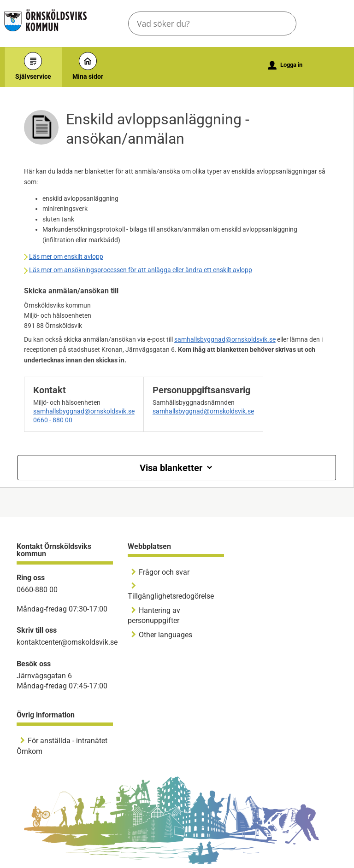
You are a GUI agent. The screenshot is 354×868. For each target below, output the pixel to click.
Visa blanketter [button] (177, 468)
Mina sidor (88, 66)
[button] (282, 23)
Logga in (285, 65)
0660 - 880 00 (53, 420)
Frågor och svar (164, 572)
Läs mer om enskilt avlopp (66, 256)
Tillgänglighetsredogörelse (171, 596)
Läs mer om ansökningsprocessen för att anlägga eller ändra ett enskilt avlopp (141, 270)
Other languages (165, 635)
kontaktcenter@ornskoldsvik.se (67, 642)
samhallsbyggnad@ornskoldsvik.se (225, 339)
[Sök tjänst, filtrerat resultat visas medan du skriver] (212, 23)
